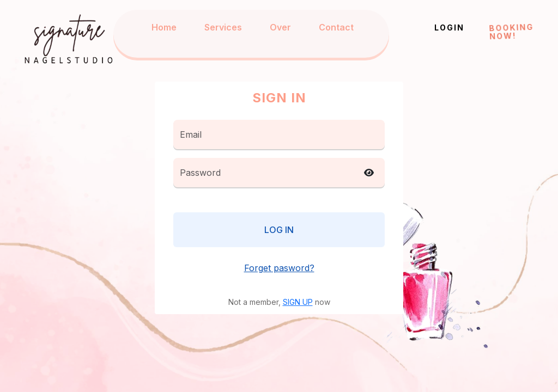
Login (449, 27)
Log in (279, 230)
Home (164, 27)
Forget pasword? (279, 268)
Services (223, 27)
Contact (336, 27)
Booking (511, 31)
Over (280, 27)
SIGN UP (298, 302)
